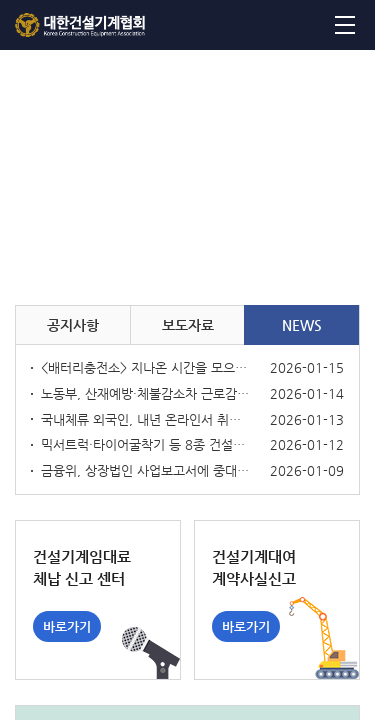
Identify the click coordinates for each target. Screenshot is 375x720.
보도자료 (188, 325)
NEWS (302, 325)
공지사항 (73, 325)
